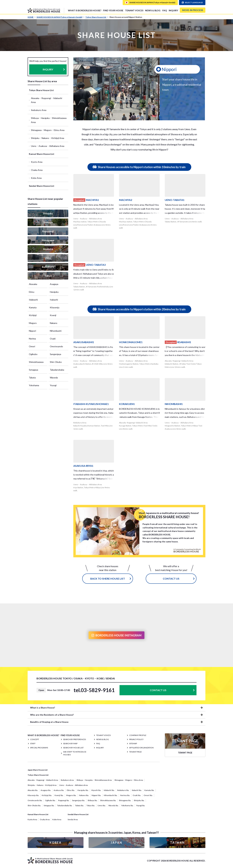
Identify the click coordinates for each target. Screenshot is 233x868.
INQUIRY (173, 10)
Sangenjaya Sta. (78, 800)
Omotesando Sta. (35, 800)
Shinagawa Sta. (125, 800)
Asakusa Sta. (59, 790)
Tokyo (48, 276)
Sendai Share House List (42, 186)
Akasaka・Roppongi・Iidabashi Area (47, 100)
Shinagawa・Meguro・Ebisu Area (48, 130)
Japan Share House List (38, 770)
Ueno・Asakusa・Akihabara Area (48, 146)
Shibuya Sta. (93, 800)
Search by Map (70, 743)
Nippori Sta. (96, 795)
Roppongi (48, 231)
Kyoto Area (37, 162)
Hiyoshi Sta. (96, 790)
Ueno (48, 258)
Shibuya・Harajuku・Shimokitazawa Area (49, 120)
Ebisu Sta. (71, 790)
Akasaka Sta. (33, 790)
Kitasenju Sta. (33, 795)
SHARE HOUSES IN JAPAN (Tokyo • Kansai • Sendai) (60, 17)
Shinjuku (48, 213)
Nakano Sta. (84, 795)
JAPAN (117, 843)
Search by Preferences (75, 739)
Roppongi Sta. (64, 800)
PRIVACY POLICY (136, 739)
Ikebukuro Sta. (123, 790)
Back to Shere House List (108, 579)
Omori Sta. (148, 795)
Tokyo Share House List (97, 17)
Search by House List (73, 748)
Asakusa (48, 249)
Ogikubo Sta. (50, 800)
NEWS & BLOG (153, 10)
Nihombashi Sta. (111, 795)
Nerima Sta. (125, 795)
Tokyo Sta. (91, 805)
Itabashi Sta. (137, 790)
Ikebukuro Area (39, 110)
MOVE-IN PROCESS (193, 10)
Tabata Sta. (79, 805)
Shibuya (48, 222)
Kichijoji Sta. (47, 795)
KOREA (56, 843)
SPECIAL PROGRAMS (39, 748)
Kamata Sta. (149, 790)
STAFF (33, 743)
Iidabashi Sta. (109, 790)
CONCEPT (35, 739)
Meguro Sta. (71, 795)
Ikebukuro (48, 267)
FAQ (165, 10)
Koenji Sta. (59, 795)
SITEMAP (133, 743)
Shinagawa (48, 240)
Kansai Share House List (42, 154)
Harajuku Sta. (83, 790)
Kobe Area (36, 178)
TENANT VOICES (134, 10)
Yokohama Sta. (127, 805)
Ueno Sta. (102, 805)
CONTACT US (171, 579)
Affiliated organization (141, 748)
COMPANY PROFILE (138, 735)
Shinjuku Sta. (139, 800)
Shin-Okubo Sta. (34, 805)
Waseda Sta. (113, 805)
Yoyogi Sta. (141, 805)
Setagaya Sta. (49, 805)
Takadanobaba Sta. (65, 805)
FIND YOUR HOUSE (113, 10)
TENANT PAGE (135, 752)
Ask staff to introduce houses (75, 753)
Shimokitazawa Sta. (108, 800)
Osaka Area (37, 170)
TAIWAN (177, 843)
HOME (32, 17)
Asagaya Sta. (46, 790)
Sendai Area (73, 819)
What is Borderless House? (85, 10)
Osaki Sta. (137, 795)
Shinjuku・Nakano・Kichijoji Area (48, 138)
